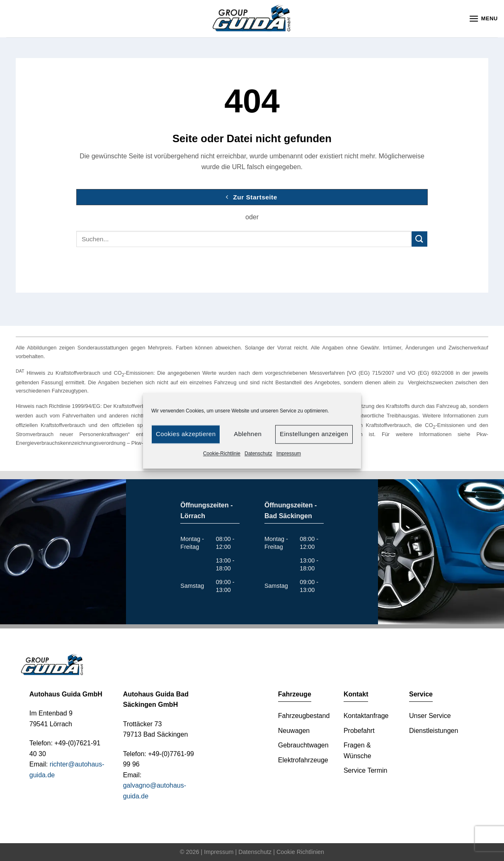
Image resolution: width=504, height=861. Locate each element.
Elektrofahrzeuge (303, 760)
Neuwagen (294, 731)
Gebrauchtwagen (303, 745)
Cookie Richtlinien (300, 852)
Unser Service (430, 716)
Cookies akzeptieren (186, 434)
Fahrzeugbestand (304, 716)
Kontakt (356, 694)
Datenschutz (258, 454)
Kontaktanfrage (366, 716)
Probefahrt (359, 731)
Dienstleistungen (434, 731)
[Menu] (483, 18)
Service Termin (366, 770)
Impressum (289, 454)
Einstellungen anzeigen (314, 434)
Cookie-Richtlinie (222, 454)
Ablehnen (248, 434)
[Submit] (419, 239)
